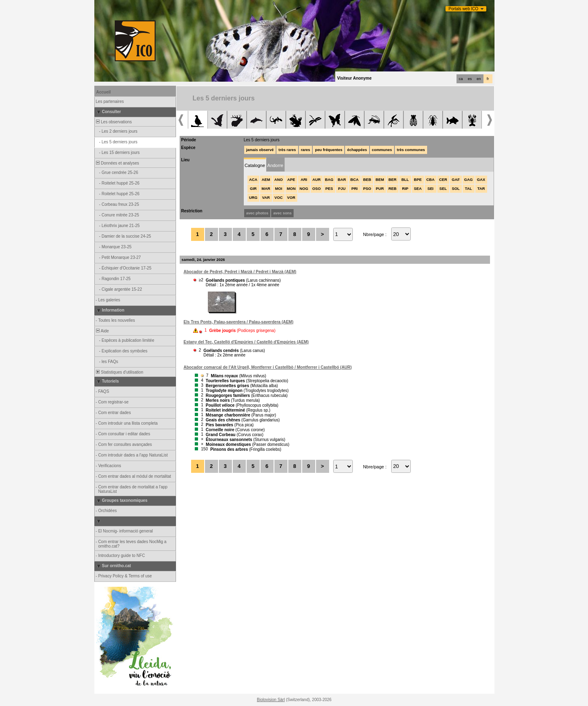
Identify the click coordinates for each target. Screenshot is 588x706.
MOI (278, 189)
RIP (405, 189)
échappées (357, 150)
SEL (443, 189)
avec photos (257, 213)
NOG (304, 189)
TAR (481, 189)
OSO (317, 189)
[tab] (255, 165)
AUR (316, 180)
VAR (266, 198)
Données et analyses (117, 163)
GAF (456, 180)
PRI (354, 189)
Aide (102, 331)
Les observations (114, 122)
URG (253, 198)
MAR (266, 189)
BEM (380, 180)
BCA (354, 180)
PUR (380, 189)
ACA (253, 180)
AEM (266, 180)
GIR (253, 189)
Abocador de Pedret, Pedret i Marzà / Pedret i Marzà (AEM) (240, 272)
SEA (418, 189)
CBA (430, 180)
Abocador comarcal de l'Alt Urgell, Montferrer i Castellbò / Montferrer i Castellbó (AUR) (268, 367)
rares (306, 150)
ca (461, 79)
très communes (411, 150)
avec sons (282, 213)
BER (392, 180)
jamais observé (260, 150)
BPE (418, 180)
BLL (405, 180)
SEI (431, 189)
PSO (367, 189)
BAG (329, 180)
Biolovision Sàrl (271, 700)
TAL (468, 189)
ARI (304, 180)
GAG (469, 180)
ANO (279, 180)
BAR (342, 180)
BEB (367, 180)
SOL (456, 189)
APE (291, 180)
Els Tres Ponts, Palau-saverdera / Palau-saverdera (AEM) (239, 322)
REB (392, 189)
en (479, 79)
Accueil (104, 92)
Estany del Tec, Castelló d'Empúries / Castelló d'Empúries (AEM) (246, 342)
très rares (287, 150)
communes (382, 150)
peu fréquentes (329, 150)
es (470, 79)
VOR (291, 198)
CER (443, 180)
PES (329, 189)
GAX (481, 180)
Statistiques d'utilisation (119, 372)
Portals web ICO (464, 9)
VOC (278, 198)
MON (291, 189)
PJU (342, 189)
